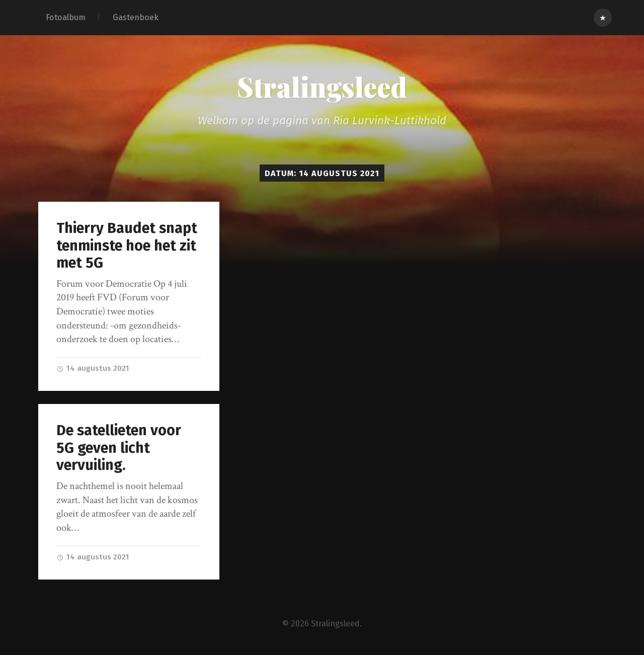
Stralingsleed (322, 87)
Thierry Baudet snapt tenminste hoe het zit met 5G (127, 245)
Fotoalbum (66, 17)
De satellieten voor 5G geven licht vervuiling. (119, 448)
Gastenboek (136, 17)
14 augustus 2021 (93, 368)
